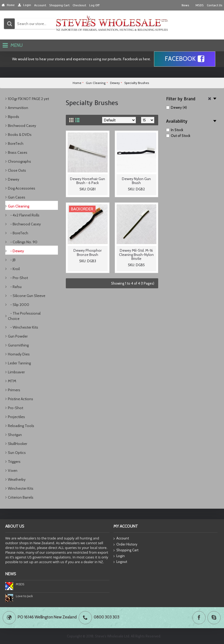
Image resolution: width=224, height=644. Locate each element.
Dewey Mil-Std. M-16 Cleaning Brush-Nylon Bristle (136, 254)
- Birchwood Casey (24, 224)
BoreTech (16, 143)
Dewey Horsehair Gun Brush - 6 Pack (88, 181)
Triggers (14, 462)
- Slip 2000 (19, 305)
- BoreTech (18, 233)
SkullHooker (18, 444)
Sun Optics (17, 453)
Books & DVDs (20, 135)
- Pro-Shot (18, 278)
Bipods (14, 117)
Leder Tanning (19, 363)
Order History (125, 544)
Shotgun (15, 435)
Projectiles (16, 417)
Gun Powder (18, 336)
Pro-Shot (16, 408)
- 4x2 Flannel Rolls (24, 215)
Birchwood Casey (22, 126)
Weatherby (17, 479)
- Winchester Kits (23, 327)
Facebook (185, 59)
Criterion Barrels (21, 497)
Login (119, 556)
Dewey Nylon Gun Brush (136, 181)
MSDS (20, 584)
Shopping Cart (126, 550)
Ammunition (18, 108)
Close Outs (17, 170)
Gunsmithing (18, 345)
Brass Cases (18, 152)
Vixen (13, 470)
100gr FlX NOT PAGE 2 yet (28, 99)
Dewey (14, 179)
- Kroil (14, 269)
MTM (12, 381)
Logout (120, 562)
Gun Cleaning (19, 206)
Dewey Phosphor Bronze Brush (88, 252)
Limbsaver (16, 372)
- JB (12, 260)
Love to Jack (24, 596)
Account (121, 539)
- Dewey (16, 251)
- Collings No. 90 (23, 242)
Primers (14, 390)
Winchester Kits (21, 488)
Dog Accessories (22, 188)
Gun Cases (17, 197)
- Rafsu (15, 287)
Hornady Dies (19, 354)
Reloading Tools (21, 426)
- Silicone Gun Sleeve (27, 296)
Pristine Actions (21, 399)
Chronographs (19, 161)
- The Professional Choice (24, 316)
